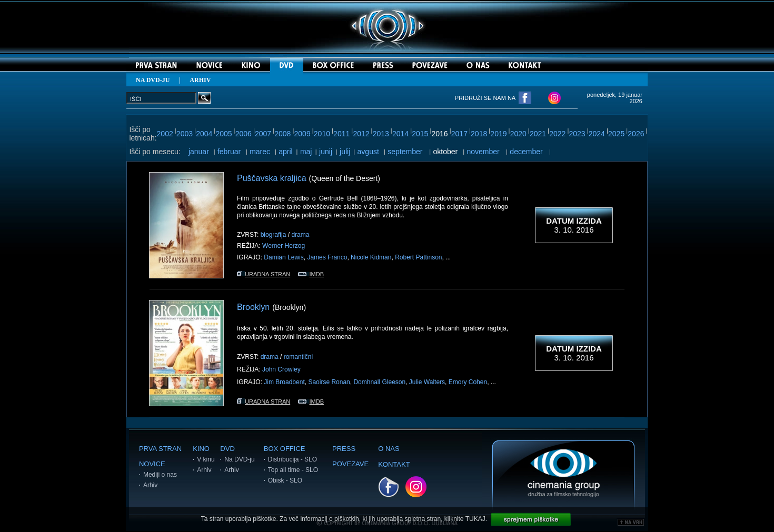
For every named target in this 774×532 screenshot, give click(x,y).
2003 (185, 134)
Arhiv (150, 485)
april (285, 152)
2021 (538, 134)
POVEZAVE (350, 464)
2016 (440, 134)
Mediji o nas (160, 475)
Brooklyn (253, 307)
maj (306, 152)
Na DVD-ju (239, 459)
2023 (577, 134)
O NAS (389, 449)
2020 (518, 134)
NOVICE (152, 464)
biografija (274, 235)
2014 (400, 134)
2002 (165, 134)
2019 (498, 134)
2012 (361, 134)
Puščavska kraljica (272, 178)
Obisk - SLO (285, 480)
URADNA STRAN (264, 274)
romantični (298, 357)
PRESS (344, 449)
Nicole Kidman (371, 257)
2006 (244, 134)
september (405, 152)
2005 (224, 134)
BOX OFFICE (285, 449)
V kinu (206, 459)
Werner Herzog (284, 246)
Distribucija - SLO (292, 459)
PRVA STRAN (160, 449)
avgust (368, 152)
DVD (227, 449)
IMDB (311, 274)
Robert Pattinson (418, 257)
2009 (302, 134)
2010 (322, 134)
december (526, 152)
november (483, 152)
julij (345, 152)
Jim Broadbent (284, 382)
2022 (557, 134)
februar (229, 152)
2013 (381, 134)
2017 (459, 134)
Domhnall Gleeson (379, 382)
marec (260, 152)
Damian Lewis (284, 257)
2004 (204, 134)
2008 (282, 134)
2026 (636, 134)
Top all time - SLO (293, 470)
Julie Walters (427, 382)
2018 (479, 134)
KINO (201, 449)
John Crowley (281, 369)
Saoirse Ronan (329, 382)
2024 (597, 134)
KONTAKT (394, 464)
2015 (420, 134)
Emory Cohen (468, 382)
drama (300, 235)
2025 (616, 134)
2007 (263, 134)
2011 (341, 134)
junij (326, 152)
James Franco (327, 257)
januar (199, 152)
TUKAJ (475, 519)
